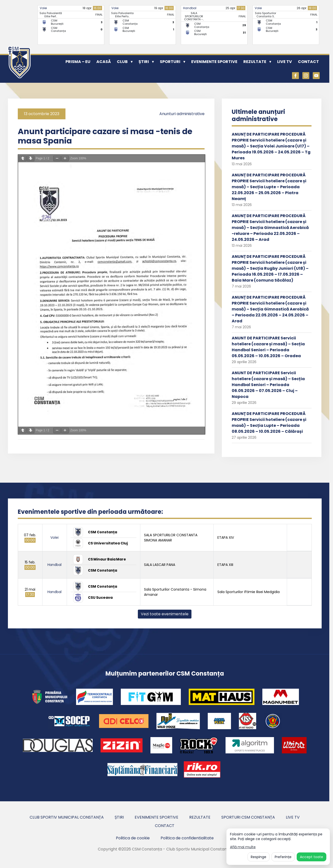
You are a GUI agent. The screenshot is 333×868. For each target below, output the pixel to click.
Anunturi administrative (182, 114)
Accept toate (312, 857)
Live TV (285, 62)
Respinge (259, 857)
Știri (144, 62)
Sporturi (170, 62)
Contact (308, 62)
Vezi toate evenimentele (165, 614)
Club (122, 62)
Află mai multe (243, 847)
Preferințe (283, 857)
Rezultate (255, 62)
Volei (43, 8)
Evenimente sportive (214, 62)
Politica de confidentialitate (187, 838)
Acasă (104, 62)
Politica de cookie (133, 838)
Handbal (190, 8)
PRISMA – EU (78, 62)
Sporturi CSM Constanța (248, 817)
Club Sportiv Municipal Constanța (67, 817)
